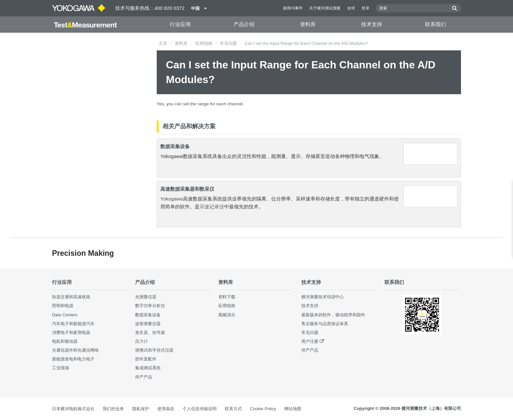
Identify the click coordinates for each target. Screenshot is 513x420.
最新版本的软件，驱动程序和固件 (333, 315)
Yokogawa (172, 199)
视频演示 (227, 315)
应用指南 (204, 43)
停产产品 (144, 377)
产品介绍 (244, 24)
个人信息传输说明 (200, 409)
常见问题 (228, 43)
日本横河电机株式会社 (73, 409)
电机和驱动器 (65, 341)
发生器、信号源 (150, 332)
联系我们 (435, 24)
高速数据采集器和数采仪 (187, 189)
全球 (351, 8)
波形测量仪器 (148, 324)
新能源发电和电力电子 (73, 359)
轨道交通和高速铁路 (71, 297)
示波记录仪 (212, 207)
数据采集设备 (175, 146)
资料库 (308, 24)
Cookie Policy (263, 409)
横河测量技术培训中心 (323, 297)
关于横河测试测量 (325, 8)
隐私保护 (141, 409)
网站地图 (293, 409)
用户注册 (310, 341)
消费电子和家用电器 (71, 332)
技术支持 (372, 24)
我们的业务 (113, 409)
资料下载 (227, 297)
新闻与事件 (293, 8)
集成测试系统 (148, 368)
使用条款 (166, 409)
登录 (365, 8)
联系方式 (233, 409)
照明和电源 (63, 306)
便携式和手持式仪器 (154, 350)
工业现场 (61, 368)
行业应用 (180, 24)
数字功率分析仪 (150, 306)
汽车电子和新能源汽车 (73, 324)
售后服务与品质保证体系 (325, 324)
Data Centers (65, 315)
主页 (163, 43)
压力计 (142, 341)
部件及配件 (146, 359)
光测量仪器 (146, 297)
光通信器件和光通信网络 (75, 350)
